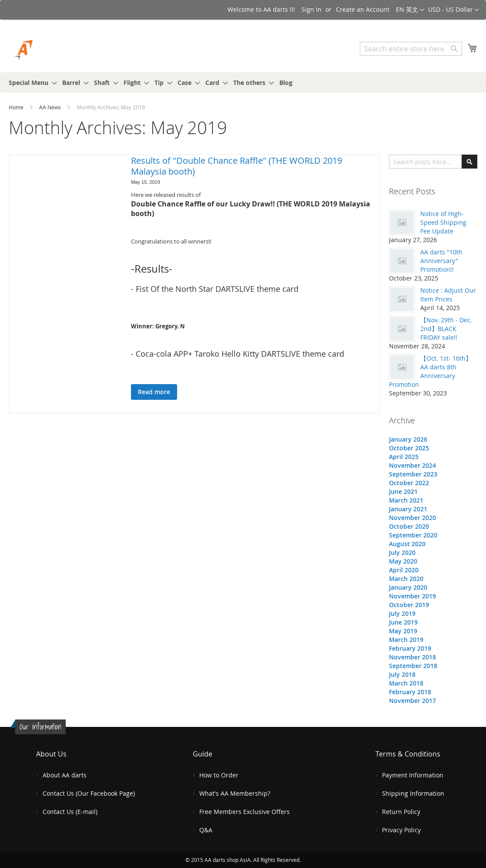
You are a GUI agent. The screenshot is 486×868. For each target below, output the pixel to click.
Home (17, 107)
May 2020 (403, 561)
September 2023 (413, 474)
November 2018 (412, 657)
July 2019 (402, 613)
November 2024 (412, 465)
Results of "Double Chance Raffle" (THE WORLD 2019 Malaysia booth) (236, 166)
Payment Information (413, 775)
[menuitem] (30, 83)
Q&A (206, 830)
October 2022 (409, 483)
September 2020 (413, 535)
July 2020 (402, 552)
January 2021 (408, 509)
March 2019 (406, 640)
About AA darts (65, 775)
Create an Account (363, 9)
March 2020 (406, 579)
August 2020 (407, 544)
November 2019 (412, 596)
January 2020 (408, 587)
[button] (454, 10)
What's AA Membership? (235, 793)
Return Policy (401, 812)
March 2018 (406, 683)
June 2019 (403, 622)
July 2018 (402, 674)
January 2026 (408, 439)
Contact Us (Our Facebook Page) (89, 793)
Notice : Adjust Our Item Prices (448, 295)
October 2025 (409, 448)
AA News (51, 107)
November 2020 (412, 518)
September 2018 (413, 666)
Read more (154, 392)
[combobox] (411, 49)
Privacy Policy (401, 830)
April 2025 (404, 457)
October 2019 (409, 605)
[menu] (243, 83)
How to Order (219, 775)
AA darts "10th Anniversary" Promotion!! (441, 261)
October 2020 (409, 526)
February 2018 (410, 692)
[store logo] (46, 50)
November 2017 (412, 701)
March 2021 (406, 500)
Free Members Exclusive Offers (245, 812)
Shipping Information (413, 793)
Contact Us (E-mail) (70, 812)
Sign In (312, 9)
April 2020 (404, 570)
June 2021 (403, 491)
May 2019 (403, 631)
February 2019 (410, 648)
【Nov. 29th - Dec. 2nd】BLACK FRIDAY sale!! (446, 329)
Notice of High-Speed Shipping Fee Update (443, 222)
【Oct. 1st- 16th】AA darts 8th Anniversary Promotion (430, 371)
